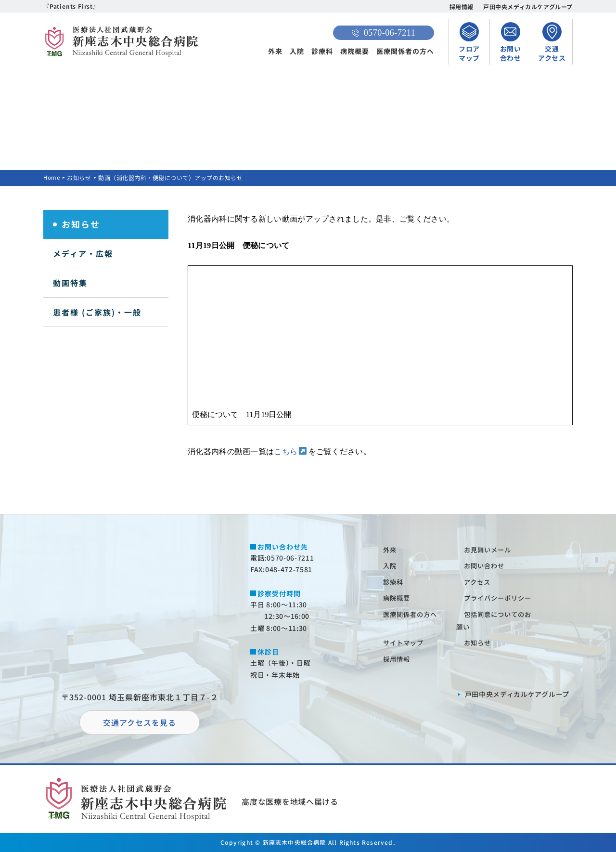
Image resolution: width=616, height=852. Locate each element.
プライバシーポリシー (500, 598)
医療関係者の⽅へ (412, 614)
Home (52, 177)
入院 (297, 51)
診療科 (322, 51)
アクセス (479, 582)
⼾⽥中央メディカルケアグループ (517, 694)
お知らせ (80, 177)
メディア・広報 (83, 253)
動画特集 (70, 283)
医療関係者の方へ (405, 51)
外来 (275, 51)
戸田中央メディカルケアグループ (528, 7)
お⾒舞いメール (490, 550)
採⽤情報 (398, 659)
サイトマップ (405, 642)
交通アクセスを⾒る (140, 722)
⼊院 (391, 565)
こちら (286, 452)
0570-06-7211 (384, 33)
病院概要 (355, 51)
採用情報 (462, 7)
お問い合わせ (486, 565)
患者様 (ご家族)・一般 (97, 312)
